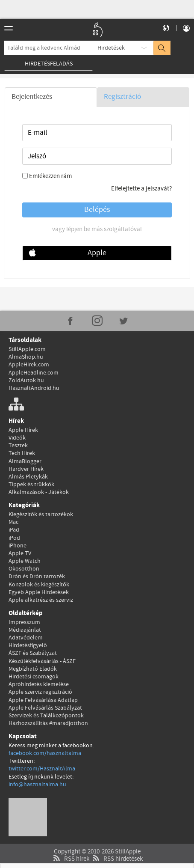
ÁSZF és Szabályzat (33, 653)
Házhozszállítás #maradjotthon (48, 723)
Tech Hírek (22, 453)
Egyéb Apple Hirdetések (39, 592)
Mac (13, 522)
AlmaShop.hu (26, 357)
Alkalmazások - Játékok (39, 492)
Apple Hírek (23, 430)
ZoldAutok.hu (26, 380)
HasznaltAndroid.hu (34, 388)
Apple (97, 253)
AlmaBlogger (25, 461)
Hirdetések (111, 48)
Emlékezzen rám (50, 176)
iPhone (18, 546)
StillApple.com (27, 349)
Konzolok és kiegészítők (39, 585)
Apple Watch (25, 561)
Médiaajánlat (25, 630)
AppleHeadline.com (34, 373)
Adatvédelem (26, 638)
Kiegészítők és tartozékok (41, 514)
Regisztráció (122, 97)
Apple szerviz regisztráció (40, 692)
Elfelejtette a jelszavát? (141, 189)
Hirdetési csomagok (34, 677)
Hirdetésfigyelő (28, 645)
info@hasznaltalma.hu (37, 785)
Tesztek (18, 446)
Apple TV (20, 553)
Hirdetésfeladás (49, 64)
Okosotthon (24, 569)
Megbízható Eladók (33, 669)
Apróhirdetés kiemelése (39, 684)
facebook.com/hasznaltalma (45, 753)
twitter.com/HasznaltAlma (42, 769)
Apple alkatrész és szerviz (41, 600)
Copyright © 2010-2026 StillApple (97, 852)
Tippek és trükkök (31, 485)
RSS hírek (70, 859)
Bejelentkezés (32, 97)
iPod (14, 538)
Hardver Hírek (26, 469)
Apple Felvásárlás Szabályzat (45, 708)
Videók (17, 438)
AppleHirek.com (29, 365)
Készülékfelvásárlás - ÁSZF (42, 661)
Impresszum (24, 622)
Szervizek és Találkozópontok (46, 716)
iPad (14, 530)
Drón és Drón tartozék (37, 577)
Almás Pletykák (28, 477)
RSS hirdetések (117, 859)
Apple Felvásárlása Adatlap (43, 700)
